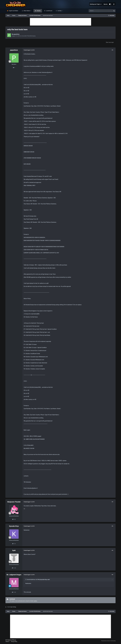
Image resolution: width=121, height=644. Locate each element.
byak (14, 550)
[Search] (97, 11)
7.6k (14, 544)
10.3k (14, 568)
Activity (60, 11)
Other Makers (27, 11)
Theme (7, 642)
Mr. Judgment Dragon (14, 575)
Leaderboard (49, 11)
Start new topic (110, 42)
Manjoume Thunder (14, 502)
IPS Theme (8, 640)
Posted (29, 50)
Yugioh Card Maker (13, 11)
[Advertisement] (61, 22)
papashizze (16, 34)
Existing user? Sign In (96, 4)
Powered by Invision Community (108, 641)
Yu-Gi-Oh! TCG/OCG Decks (29, 36)
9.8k (14, 519)
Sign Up (105, 4)
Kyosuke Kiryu (14, 526)
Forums (38, 11)
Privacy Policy (14, 642)
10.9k (14, 592)
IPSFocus (14, 640)
